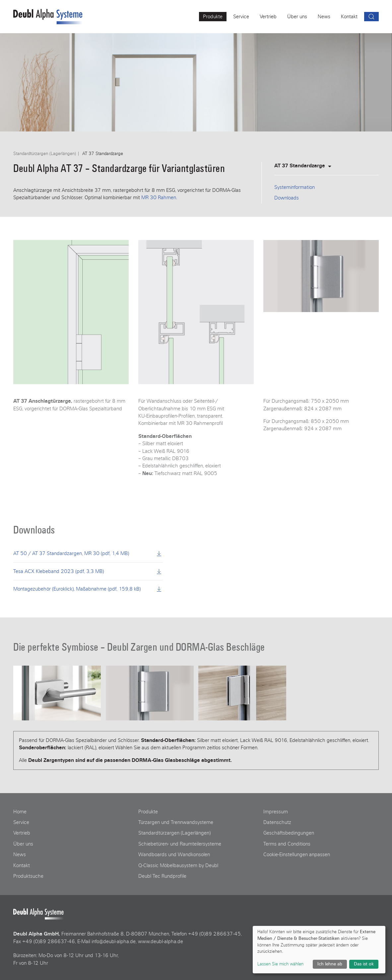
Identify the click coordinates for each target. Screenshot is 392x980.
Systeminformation (294, 187)
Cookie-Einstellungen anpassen (297, 855)
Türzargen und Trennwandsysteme (176, 822)
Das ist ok (364, 964)
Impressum (276, 812)
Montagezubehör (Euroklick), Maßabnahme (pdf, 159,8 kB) (88, 589)
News (20, 855)
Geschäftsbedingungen (289, 833)
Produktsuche (28, 876)
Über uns (23, 844)
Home (20, 812)
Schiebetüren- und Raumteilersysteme (180, 844)
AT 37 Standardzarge (304, 166)
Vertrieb (22, 833)
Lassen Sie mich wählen (280, 964)
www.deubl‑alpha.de (161, 941)
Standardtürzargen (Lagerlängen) (45, 154)
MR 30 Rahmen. (159, 198)
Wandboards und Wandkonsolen (174, 855)
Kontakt (22, 865)
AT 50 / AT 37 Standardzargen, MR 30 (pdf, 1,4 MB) (88, 553)
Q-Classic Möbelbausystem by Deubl (178, 865)
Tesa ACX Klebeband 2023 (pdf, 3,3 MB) (88, 571)
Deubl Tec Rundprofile (162, 876)
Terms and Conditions (287, 844)
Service (21, 822)
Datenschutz (277, 822)
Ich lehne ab (330, 964)
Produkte (148, 812)
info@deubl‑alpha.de (114, 941)
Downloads (287, 198)
